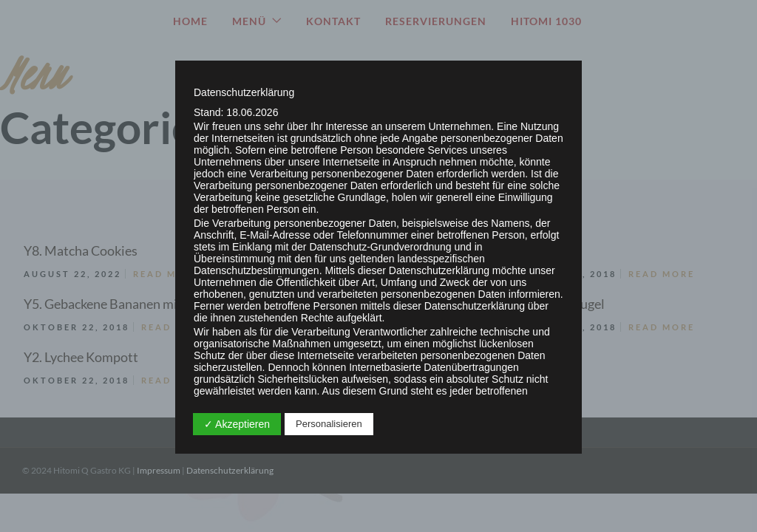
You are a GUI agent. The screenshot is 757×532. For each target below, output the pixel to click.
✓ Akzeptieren (237, 424)
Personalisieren (329, 424)
